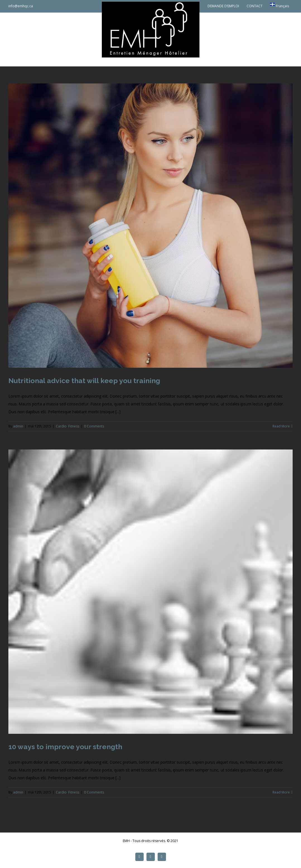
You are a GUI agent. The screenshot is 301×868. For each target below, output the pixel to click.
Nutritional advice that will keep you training (84, 381)
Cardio (61, 426)
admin (18, 426)
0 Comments (94, 426)
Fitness (74, 426)
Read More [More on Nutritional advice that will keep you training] (281, 426)
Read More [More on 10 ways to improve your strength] (281, 792)
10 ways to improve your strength (65, 747)
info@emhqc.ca (21, 6)
